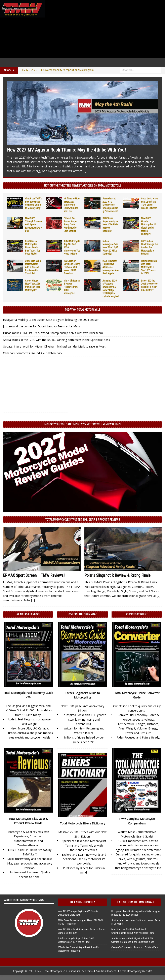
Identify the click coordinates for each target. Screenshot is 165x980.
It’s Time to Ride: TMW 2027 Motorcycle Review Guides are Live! (72, 205)
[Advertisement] (104, 29)
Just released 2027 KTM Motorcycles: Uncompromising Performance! (110, 205)
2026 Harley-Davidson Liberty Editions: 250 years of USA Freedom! (72, 267)
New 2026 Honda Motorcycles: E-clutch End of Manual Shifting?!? (149, 226)
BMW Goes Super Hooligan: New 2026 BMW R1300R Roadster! (110, 225)
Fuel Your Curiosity (82, 902)
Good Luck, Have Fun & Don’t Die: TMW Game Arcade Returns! (149, 203)
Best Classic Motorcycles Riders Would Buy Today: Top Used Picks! (33, 248)
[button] (159, 62)
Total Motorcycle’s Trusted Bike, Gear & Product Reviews (83, 520)
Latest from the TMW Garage (136, 902)
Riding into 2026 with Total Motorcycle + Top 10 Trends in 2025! (149, 267)
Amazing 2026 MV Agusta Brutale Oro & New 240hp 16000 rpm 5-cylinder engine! (111, 289)
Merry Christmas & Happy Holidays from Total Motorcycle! (72, 287)
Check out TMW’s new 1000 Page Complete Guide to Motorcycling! (33, 203)
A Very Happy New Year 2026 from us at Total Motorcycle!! (33, 285)
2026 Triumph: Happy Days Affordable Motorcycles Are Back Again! (110, 267)
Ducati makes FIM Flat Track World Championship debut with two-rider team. (53, 333)
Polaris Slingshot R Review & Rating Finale (117, 575)
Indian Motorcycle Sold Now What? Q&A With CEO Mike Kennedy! (110, 248)
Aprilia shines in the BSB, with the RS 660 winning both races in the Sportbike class (56, 340)
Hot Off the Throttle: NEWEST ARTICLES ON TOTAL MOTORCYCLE (83, 186)
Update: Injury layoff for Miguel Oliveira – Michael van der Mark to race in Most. (55, 346)
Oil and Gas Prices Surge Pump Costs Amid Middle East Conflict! (70, 225)
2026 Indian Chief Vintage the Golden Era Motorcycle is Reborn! (149, 248)
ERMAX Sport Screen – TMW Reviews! (34, 575)
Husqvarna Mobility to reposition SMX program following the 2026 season (51, 320)
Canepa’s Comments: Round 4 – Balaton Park (33, 353)
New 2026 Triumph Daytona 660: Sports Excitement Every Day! (33, 225)
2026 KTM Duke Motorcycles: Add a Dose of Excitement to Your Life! (33, 267)
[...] (84, 171)
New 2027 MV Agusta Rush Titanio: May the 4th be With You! (66, 150)
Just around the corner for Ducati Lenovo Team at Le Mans (42, 326)
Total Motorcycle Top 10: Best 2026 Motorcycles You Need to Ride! (76, 940)
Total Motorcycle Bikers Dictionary (82, 823)
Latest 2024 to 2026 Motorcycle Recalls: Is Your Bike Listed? (149, 285)
